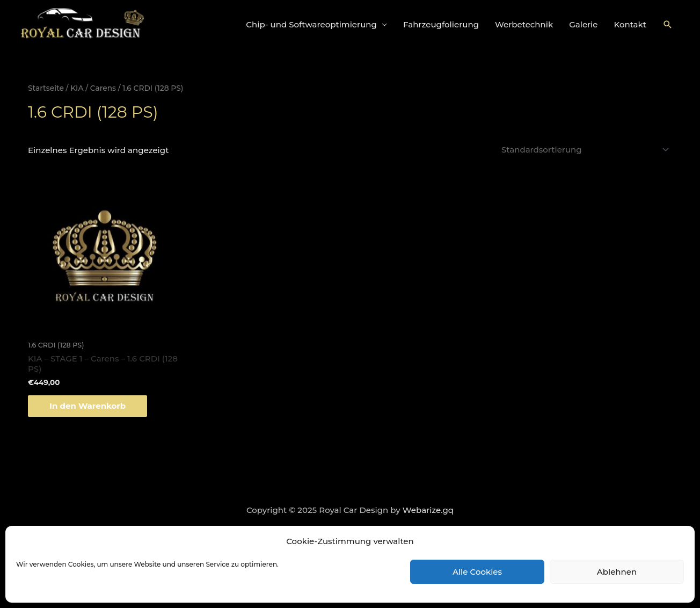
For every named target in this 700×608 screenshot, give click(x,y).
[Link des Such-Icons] (668, 25)
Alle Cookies (477, 572)
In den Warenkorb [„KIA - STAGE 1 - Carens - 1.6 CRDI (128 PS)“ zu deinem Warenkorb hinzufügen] (87, 406)
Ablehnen (617, 572)
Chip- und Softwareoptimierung (311, 24)
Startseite (46, 88)
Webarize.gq (428, 510)
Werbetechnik (524, 24)
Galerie (583, 24)
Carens (103, 88)
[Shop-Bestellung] (584, 150)
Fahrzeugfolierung (441, 24)
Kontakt (630, 24)
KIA (77, 88)
